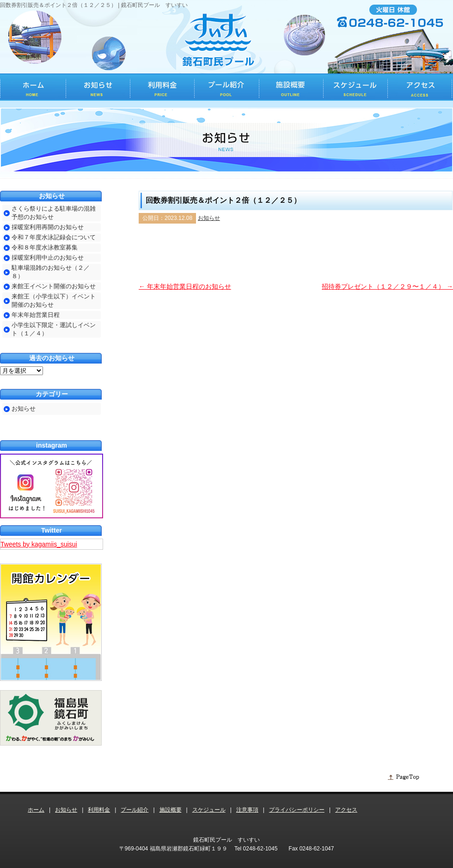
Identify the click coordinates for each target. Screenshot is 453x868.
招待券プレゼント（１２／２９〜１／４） (387, 286)
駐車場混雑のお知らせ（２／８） (51, 272)
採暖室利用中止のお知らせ (48, 258)
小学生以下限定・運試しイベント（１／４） (54, 329)
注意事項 (247, 810)
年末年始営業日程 (36, 315)
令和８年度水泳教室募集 (45, 247)
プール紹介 (135, 810)
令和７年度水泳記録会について (54, 237)
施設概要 (171, 810)
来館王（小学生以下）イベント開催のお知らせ (54, 300)
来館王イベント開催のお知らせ (54, 286)
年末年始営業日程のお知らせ (185, 286)
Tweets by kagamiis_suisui (39, 544)
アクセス (346, 810)
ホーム (36, 810)
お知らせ (209, 218)
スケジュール (209, 810)
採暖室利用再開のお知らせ (48, 227)
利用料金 (99, 810)
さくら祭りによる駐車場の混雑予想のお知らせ (54, 213)
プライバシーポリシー (297, 810)
